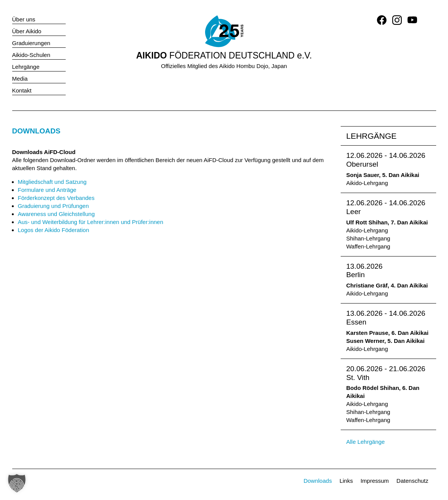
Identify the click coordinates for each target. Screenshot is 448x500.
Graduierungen (31, 43)
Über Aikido (27, 31)
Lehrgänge (26, 67)
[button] (17, 483)
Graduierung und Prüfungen (53, 206)
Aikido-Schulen (31, 55)
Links (346, 481)
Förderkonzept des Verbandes (56, 198)
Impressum (375, 481)
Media (20, 79)
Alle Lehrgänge (366, 442)
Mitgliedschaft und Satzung (52, 182)
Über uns (24, 19)
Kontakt (22, 90)
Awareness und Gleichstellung (57, 214)
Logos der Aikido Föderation (54, 230)
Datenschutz (412, 481)
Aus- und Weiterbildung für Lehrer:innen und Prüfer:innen (91, 222)
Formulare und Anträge (47, 190)
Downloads (318, 481)
